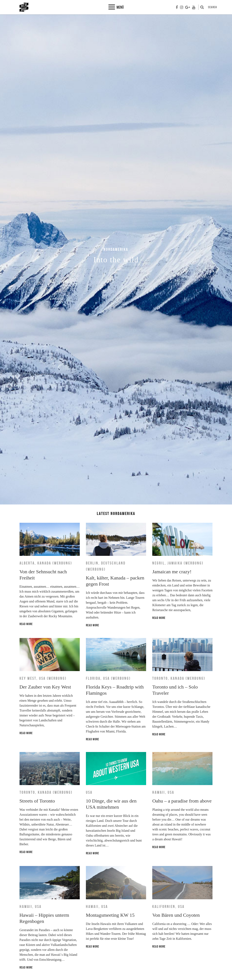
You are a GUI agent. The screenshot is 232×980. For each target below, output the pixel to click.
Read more (26, 624)
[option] (116, 259)
